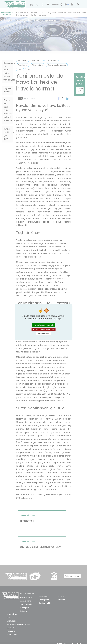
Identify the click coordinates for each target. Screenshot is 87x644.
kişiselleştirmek (43, 334)
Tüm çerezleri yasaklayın (43, 329)
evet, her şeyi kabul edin (43, 325)
